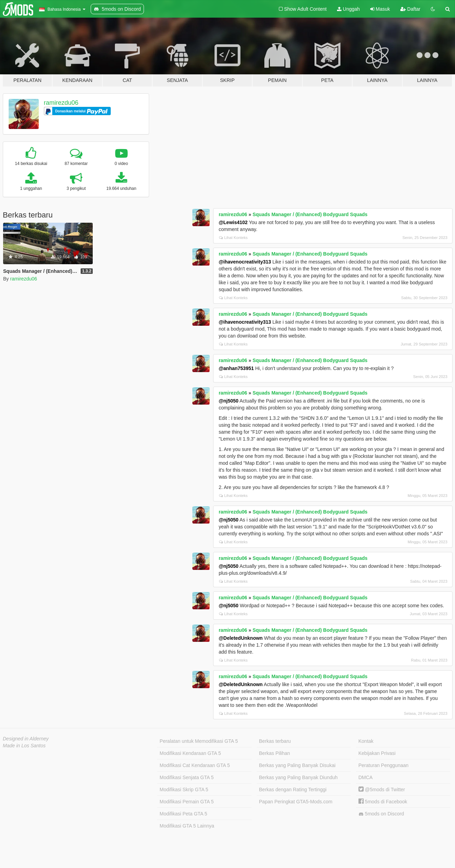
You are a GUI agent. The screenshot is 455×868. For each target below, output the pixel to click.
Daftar (410, 9)
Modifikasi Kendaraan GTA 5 (190, 753)
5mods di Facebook (383, 802)
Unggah (348, 9)
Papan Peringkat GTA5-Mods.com (296, 802)
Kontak (366, 741)
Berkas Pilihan (275, 753)
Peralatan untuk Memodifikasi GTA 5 (199, 741)
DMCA (366, 777)
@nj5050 (229, 401)
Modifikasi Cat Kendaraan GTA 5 (195, 765)
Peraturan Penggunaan (384, 765)
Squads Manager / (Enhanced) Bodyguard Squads (310, 214)
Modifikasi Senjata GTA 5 (186, 777)
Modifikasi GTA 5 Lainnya (187, 826)
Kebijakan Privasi (377, 753)
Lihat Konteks (233, 238)
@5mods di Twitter (382, 789)
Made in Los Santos (24, 746)
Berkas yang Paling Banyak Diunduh (298, 777)
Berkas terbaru (275, 741)
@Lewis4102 (233, 222)
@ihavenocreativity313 (245, 262)
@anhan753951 (236, 368)
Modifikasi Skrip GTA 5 (184, 789)
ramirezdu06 (61, 103)
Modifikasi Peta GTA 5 (183, 814)
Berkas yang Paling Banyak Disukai (297, 765)
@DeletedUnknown (241, 638)
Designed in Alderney (26, 739)
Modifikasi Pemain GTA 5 (186, 802)
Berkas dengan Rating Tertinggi (293, 789)
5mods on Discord (381, 814)
